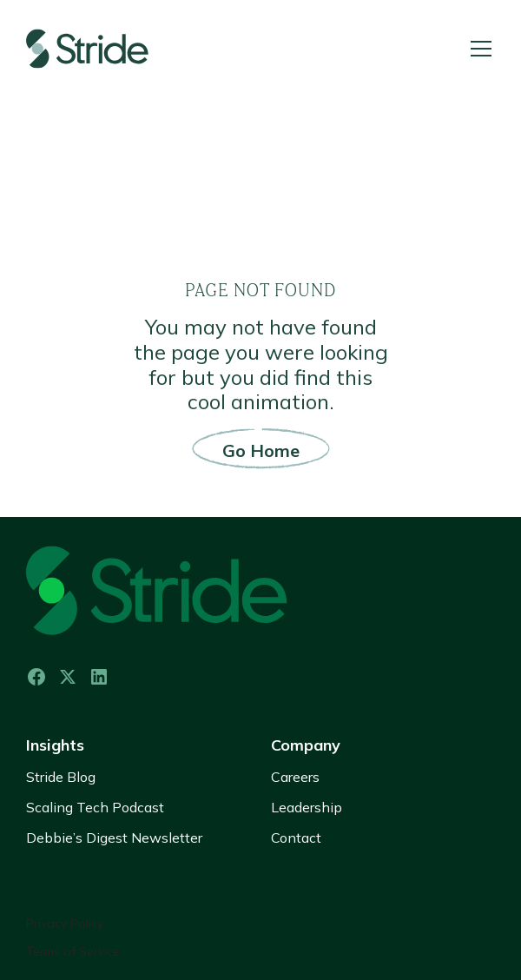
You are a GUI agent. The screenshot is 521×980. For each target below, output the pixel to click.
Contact (296, 838)
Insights (55, 745)
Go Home (261, 450)
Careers (295, 777)
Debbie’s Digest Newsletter (114, 838)
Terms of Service (73, 952)
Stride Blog (61, 777)
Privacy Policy (65, 924)
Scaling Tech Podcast (95, 807)
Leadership (307, 807)
